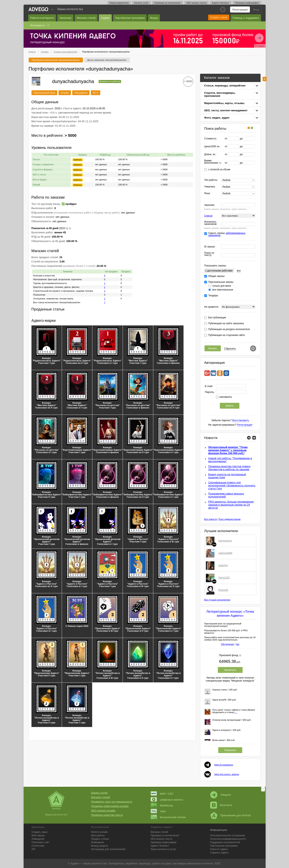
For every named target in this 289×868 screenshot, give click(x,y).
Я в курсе (260, 46)
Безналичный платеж (168, 817)
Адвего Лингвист (221, 3)
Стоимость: (211, 139)
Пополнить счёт (41, 842)
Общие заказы (216, 276)
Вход (256, 10)
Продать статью (100, 839)
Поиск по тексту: (209, 254)
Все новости (211, 519)
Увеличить (230, 670)
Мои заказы (38, 835)
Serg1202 (224, 578)
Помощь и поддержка (246, 18)
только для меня (222, 286)
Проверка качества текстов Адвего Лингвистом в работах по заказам (230, 468)
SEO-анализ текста (161, 839)
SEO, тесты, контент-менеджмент (226, 110)
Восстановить (241, 420)
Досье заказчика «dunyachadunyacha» (107, 60)
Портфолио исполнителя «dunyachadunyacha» (56, 60)
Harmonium (225, 541)
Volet (158, 811)
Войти (230, 406)
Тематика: (210, 187)
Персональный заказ (44, 93)
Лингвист (160, 846)
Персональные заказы (221, 282)
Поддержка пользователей (225, 842)
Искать (213, 348)
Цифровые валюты (167, 800)
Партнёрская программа (130, 18)
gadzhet (223, 565)
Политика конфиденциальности (228, 839)
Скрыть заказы (227, 234)
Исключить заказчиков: (211, 223)
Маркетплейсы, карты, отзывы (224, 103)
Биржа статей (99, 793)
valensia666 (225, 553)
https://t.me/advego (224, 765)
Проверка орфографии (247, 3)
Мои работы (98, 835)
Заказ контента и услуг (163, 849)
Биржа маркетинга (119, 3)
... (236, 712)
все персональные (223, 290)
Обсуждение (227, 644)
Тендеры (213, 296)
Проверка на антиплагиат (167, 3)
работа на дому (162, 863)
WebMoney (162, 805)
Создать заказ (219, 17)
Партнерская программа (224, 846)
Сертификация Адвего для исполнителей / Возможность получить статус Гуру (232, 486)
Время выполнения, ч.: (213, 162)
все (239, 271)
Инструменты (38, 25)
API (34, 849)
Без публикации (217, 318)
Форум (154, 18)
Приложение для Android (231, 815)
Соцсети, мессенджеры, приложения (220, 94)
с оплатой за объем (219, 170)
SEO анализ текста (196, 3)
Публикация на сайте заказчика (226, 324)
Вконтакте (221, 805)
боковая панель (265, 79)
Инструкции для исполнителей (108, 849)
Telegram (221, 795)
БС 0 (95, 93)
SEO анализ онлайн (103, 811)
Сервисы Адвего (219, 853)
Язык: (207, 193)
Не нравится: (212, 307)
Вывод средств (100, 846)
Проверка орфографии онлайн (110, 806)
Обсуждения (81, 93)
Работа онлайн (100, 832)
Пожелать (230, 750)
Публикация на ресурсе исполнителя (229, 329)
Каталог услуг (141, 3)
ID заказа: (210, 247)
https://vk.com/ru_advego (227, 774)
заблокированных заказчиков (227, 234)
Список (208, 216)
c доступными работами (219, 271)
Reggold (223, 590)
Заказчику (65, 18)
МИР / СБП (162, 794)
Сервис (105, 18)
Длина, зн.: (210, 154)
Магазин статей (86, 18)
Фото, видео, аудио (217, 118)
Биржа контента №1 (70, 9)
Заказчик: (210, 205)
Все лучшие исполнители (217, 600)
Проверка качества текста (107, 815)
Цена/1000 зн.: (212, 147)
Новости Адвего (219, 849)
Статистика (38, 846)
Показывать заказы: (215, 266)
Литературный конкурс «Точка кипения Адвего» (230, 614)
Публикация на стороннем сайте (227, 335)
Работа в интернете (42, 18)
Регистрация (240, 10)
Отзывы (65, 93)
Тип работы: (211, 180)
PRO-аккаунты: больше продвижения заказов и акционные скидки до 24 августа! (231, 505)
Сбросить (230, 349)
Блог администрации (230, 519)
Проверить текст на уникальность (112, 802)
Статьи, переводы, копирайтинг (225, 86)
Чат (238, 644)
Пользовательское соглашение (228, 835)
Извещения (38, 839)
